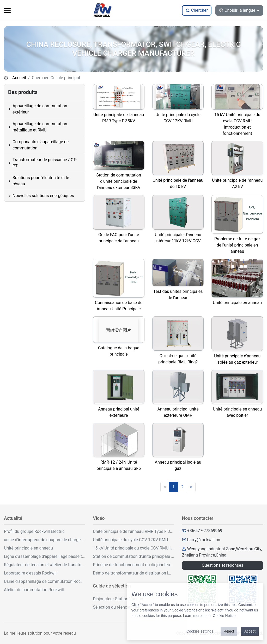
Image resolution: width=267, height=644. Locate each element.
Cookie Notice (224, 616)
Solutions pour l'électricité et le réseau (41, 181)
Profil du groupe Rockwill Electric (34, 531)
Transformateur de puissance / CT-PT (45, 163)
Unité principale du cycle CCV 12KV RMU (130, 540)
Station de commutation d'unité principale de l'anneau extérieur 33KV (133, 556)
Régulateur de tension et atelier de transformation (44, 565)
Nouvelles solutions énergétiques (43, 196)
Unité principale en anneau (28, 548)
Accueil (19, 78)
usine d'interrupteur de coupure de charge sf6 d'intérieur (44, 540)
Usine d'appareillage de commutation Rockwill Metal (44, 581)
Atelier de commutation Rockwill (34, 590)
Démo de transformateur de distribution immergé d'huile (133, 573)
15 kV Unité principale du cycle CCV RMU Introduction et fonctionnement (133, 548)
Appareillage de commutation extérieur (40, 109)
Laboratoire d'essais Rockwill (31, 573)
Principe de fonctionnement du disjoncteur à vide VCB (133, 565)
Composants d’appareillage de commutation (41, 145)
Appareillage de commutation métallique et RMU (40, 127)
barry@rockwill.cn (204, 540)
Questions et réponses (223, 565)
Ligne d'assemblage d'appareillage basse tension (44, 556)
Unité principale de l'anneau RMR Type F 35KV (133, 531)
